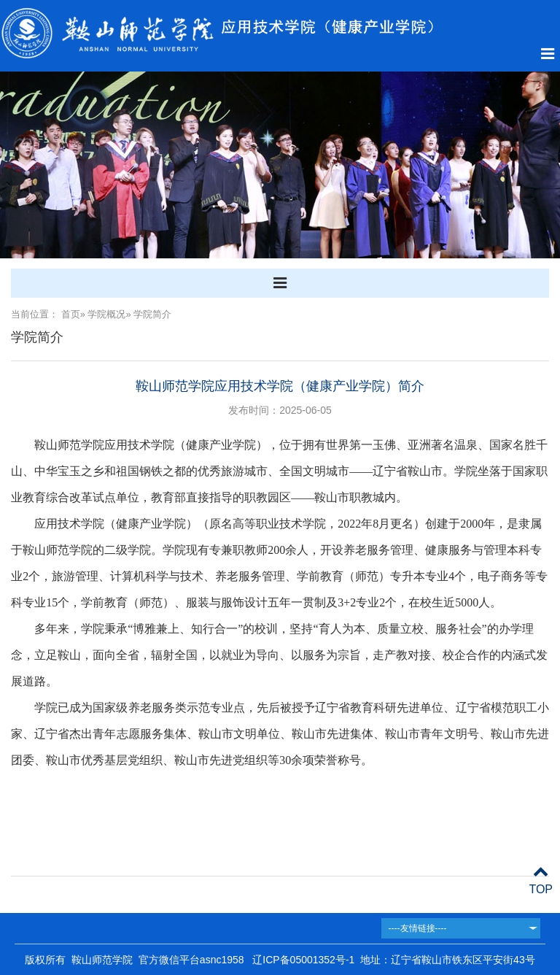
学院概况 (106, 314)
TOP (541, 880)
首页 (71, 314)
